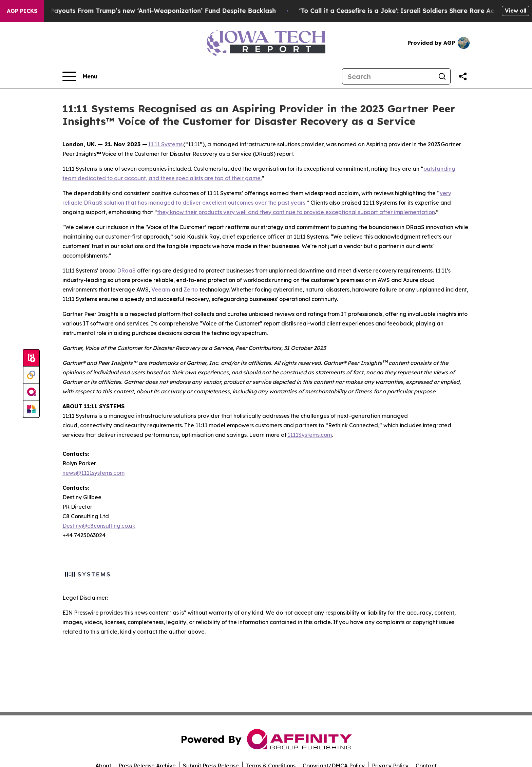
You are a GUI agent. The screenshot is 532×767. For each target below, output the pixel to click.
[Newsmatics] (31, 409)
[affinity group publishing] (31, 392)
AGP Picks (22, 11)
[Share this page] (463, 76)
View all (516, 11)
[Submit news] (31, 358)
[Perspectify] (31, 375)
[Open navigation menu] (80, 76)
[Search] (388, 76)
